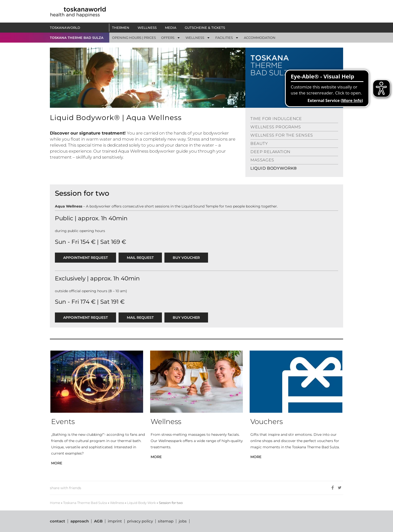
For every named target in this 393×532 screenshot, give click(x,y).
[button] (171, 38)
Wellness (117, 503)
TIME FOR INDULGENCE (276, 119)
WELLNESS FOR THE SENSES (282, 135)
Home (55, 503)
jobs (183, 521)
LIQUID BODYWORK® (274, 168)
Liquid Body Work (141, 503)
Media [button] (172, 28)
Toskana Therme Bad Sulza (85, 503)
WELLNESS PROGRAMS (276, 127)
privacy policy (140, 521)
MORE (57, 463)
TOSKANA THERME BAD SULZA (77, 38)
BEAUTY (259, 143)
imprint (115, 521)
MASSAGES (262, 160)
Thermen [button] (122, 28)
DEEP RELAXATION (270, 152)
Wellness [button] (148, 28)
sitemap (166, 521)
